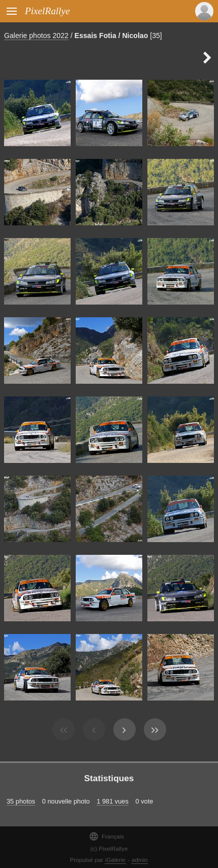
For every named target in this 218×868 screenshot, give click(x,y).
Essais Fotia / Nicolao (112, 36)
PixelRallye (47, 11)
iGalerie (115, 860)
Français (106, 836)
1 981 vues (113, 801)
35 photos (21, 801)
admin (139, 860)
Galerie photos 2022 (36, 36)
